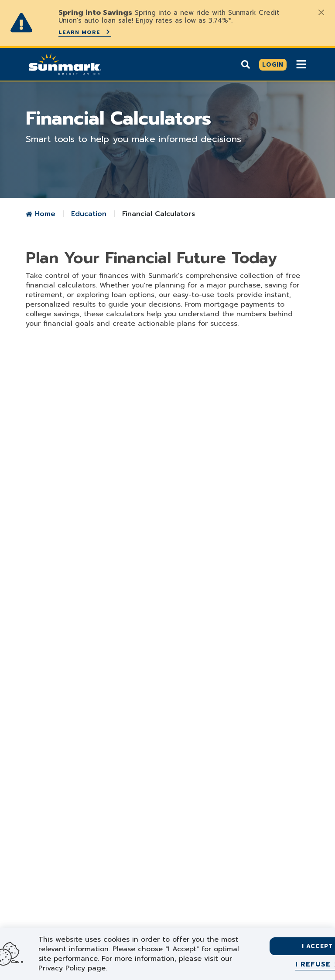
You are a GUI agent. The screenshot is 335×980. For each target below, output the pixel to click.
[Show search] (246, 64)
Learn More (85, 32)
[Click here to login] (273, 64)
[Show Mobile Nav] (301, 64)
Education (89, 213)
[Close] (321, 12)
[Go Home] (65, 63)
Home (45, 213)
